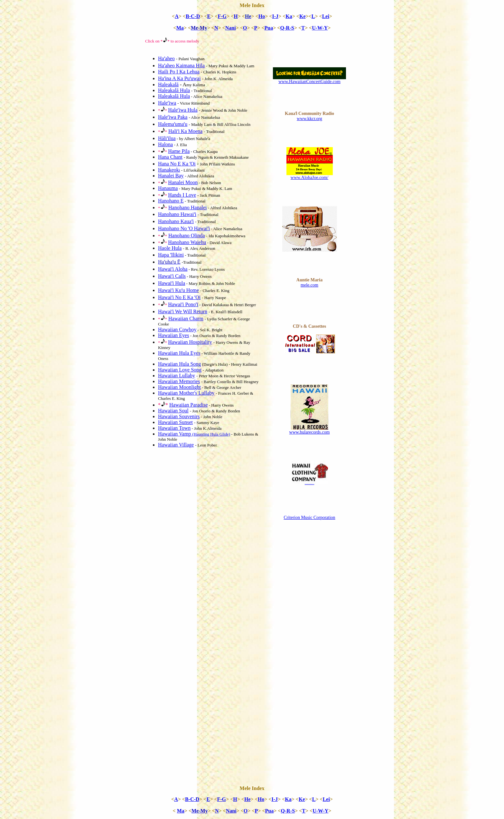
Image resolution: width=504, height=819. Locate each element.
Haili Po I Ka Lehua (179, 72)
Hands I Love (182, 195)
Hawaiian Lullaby (177, 376)
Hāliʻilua (167, 138)
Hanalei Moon (183, 182)
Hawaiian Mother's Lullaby (186, 393)
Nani (231, 28)
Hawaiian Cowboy (177, 329)
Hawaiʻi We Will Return (183, 311)
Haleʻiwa (167, 103)
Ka (289, 16)
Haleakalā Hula (174, 90)
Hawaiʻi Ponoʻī (183, 304)
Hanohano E (171, 201)
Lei (326, 16)
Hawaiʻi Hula (172, 283)
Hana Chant (170, 157)
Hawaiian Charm (186, 319)
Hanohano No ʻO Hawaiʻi (184, 228)
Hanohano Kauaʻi (176, 221)
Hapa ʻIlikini (171, 255)
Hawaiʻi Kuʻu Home (178, 290)
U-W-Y (320, 28)
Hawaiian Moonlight (179, 387)
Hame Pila (179, 151)
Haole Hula (170, 248)
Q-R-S (287, 28)
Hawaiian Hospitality (190, 342)
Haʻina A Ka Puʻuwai (179, 78)
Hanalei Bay (171, 176)
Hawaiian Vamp (175, 434)
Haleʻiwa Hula (183, 110)
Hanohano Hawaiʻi (177, 214)
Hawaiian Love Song (180, 370)
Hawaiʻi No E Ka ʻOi (179, 297)
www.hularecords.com (310, 432)
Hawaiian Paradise (189, 405)
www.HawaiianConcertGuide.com (309, 82)
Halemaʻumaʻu (173, 124)
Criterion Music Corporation (309, 518)
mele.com (309, 285)
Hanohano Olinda (187, 235)
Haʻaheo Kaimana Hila (181, 66)
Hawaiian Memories (179, 381)
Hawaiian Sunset (175, 422)
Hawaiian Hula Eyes (179, 353)
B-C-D (193, 16)
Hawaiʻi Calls (172, 276)
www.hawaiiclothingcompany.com (310, 484)
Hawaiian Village (176, 445)
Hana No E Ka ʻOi (177, 164)
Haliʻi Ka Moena (185, 131)
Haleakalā (168, 85)
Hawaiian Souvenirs (179, 416)
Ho (262, 16)
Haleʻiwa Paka (173, 117)
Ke (303, 16)
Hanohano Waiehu (187, 242)
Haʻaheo (166, 58)
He (247, 799)
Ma (180, 28)
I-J (275, 16)
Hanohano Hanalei (188, 207)
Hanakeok (169, 170)
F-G (222, 16)
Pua (269, 28)
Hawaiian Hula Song (179, 364)
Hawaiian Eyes (173, 335)
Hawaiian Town (174, 428)
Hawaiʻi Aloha (173, 269)
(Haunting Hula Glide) (211, 434)
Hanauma (168, 188)
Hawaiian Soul (173, 411)
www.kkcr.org (309, 119)
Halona (165, 144)
